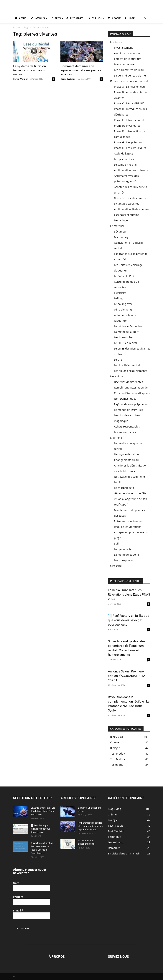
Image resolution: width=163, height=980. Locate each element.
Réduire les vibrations (128, 527)
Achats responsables (127, 426)
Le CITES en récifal (125, 343)
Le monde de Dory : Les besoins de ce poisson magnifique (129, 415)
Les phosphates (124, 560)
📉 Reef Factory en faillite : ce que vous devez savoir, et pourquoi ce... (129, 620)
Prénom (18, 897)
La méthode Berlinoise (128, 326)
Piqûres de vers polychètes (131, 404)
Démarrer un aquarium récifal (129, 81)
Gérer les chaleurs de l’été (130, 493)
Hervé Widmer (20, 79)
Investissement (123, 48)
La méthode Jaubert (126, 332)
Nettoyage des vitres (127, 454)
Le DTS (118, 360)
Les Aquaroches (124, 337)
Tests (57, 18)
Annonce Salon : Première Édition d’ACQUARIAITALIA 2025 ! (127, 676)
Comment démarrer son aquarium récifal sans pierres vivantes (81, 70)
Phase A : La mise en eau (129, 87)
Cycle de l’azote (124, 153)
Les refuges (121, 220)
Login (130, 18)
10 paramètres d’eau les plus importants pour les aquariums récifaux (90, 826)
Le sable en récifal (125, 165)
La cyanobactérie (125, 549)
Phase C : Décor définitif (129, 103)
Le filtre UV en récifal (127, 365)
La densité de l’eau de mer (130, 75)
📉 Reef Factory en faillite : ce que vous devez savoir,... (40, 829)
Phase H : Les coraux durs (130, 148)
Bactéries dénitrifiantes (129, 382)
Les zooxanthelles (125, 432)
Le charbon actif (124, 488)
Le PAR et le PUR (124, 276)
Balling (118, 298)
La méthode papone (126, 555)
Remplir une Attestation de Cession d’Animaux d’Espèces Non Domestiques (132, 393)
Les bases (116, 42)
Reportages (76, 18)
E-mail (18, 910)
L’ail (116, 543)
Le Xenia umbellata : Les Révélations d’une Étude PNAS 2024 (129, 594)
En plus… (97, 18)
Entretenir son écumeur (129, 521)
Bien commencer (125, 64)
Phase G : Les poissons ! (129, 142)
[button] (146, 18)
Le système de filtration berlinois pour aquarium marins (30, 70)
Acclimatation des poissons (131, 170)
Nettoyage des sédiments (130, 477)
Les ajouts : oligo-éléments (131, 371)
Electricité (120, 293)
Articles (39, 18)
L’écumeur (120, 231)
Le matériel (117, 226)
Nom (16, 883)
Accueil (21, 18)
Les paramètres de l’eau (129, 70)
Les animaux (118, 376)
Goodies (114, 18)
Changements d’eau (126, 460)
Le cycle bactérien (125, 159)
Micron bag (121, 237)
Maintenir (116, 438)
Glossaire (116, 566)
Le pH (118, 482)
